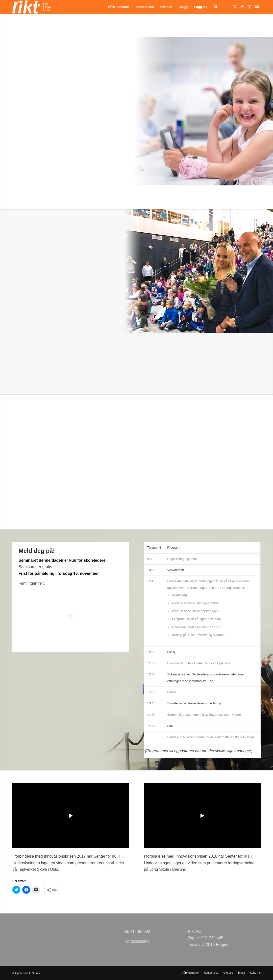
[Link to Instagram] (249, 7)
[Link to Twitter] (235, 7)
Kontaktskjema (136, 941)
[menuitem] (118, 7)
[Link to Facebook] (242, 7)
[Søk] (216, 7)
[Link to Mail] (257, 7)
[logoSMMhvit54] (32, 7)
